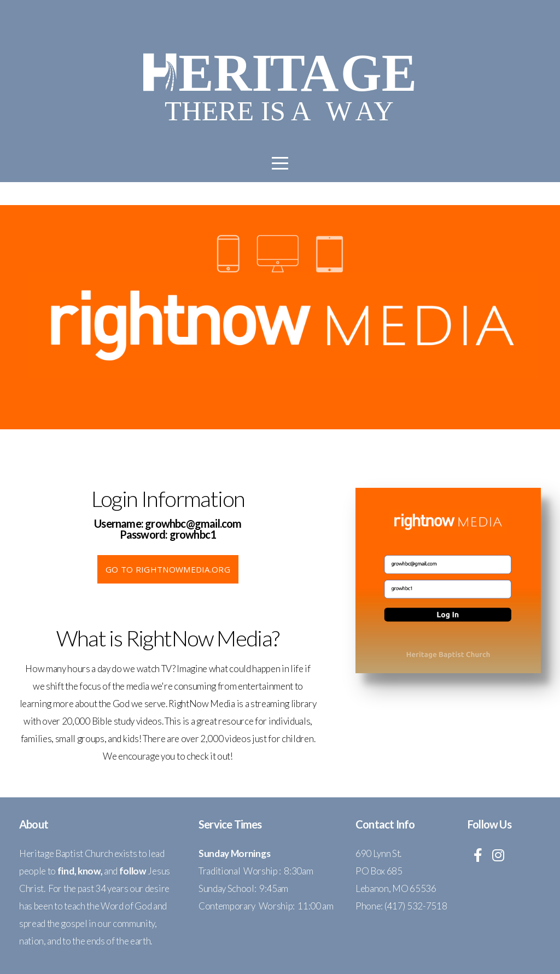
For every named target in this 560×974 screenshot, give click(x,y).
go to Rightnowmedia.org (168, 569)
